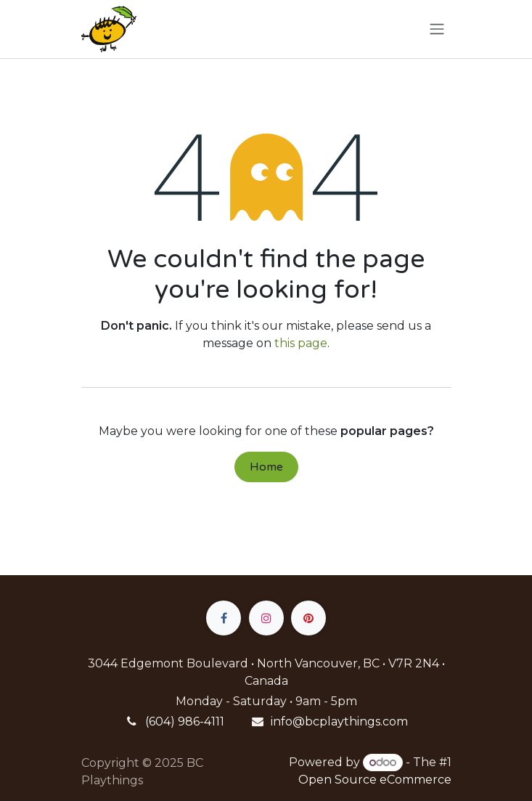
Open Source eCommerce (375, 780)
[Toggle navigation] (437, 29)
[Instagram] (266, 618)
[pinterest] (308, 618)
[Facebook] (224, 618)
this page (301, 343)
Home (266, 467)
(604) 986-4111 (185, 721)
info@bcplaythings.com (339, 721)
